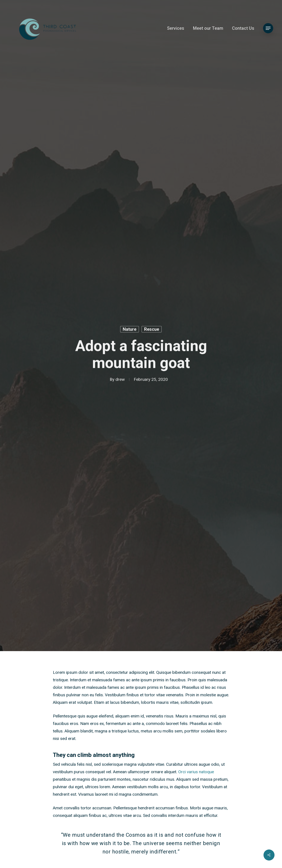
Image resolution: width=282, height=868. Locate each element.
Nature (130, 330)
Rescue (152, 330)
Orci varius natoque (196, 772)
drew (120, 380)
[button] (268, 28)
